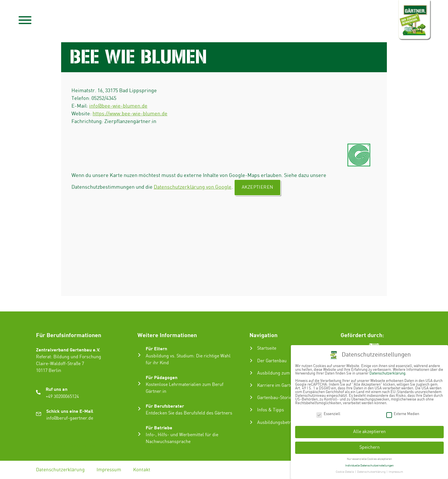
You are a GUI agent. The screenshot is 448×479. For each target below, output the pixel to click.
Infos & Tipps (271, 410)
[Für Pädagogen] (139, 384)
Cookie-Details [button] (345, 471)
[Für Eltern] (139, 355)
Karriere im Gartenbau (280, 386)
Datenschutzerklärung (60, 470)
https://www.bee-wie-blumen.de (130, 114)
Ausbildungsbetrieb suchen (285, 423)
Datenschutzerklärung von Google (193, 187)
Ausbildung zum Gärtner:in (284, 373)
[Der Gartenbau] (251, 361)
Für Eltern (156, 348)
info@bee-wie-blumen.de (118, 106)
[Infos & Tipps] (251, 410)
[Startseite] (251, 348)
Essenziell (328, 413)
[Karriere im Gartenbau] (251, 385)
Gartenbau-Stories (276, 398)
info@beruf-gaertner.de (70, 418)
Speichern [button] (370, 446)
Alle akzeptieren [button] (369, 431)
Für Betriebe (159, 427)
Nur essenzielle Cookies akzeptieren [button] (369, 458)
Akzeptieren (257, 187)
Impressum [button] (396, 471)
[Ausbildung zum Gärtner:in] (251, 373)
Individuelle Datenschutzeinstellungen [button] (369, 464)
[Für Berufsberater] (139, 409)
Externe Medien (403, 413)
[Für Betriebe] (139, 434)
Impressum (109, 470)
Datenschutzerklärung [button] (372, 471)
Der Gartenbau (272, 361)
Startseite (267, 348)
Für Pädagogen (162, 377)
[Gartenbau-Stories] (251, 397)
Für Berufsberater (165, 406)
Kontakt (142, 470)
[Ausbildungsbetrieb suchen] (251, 422)
